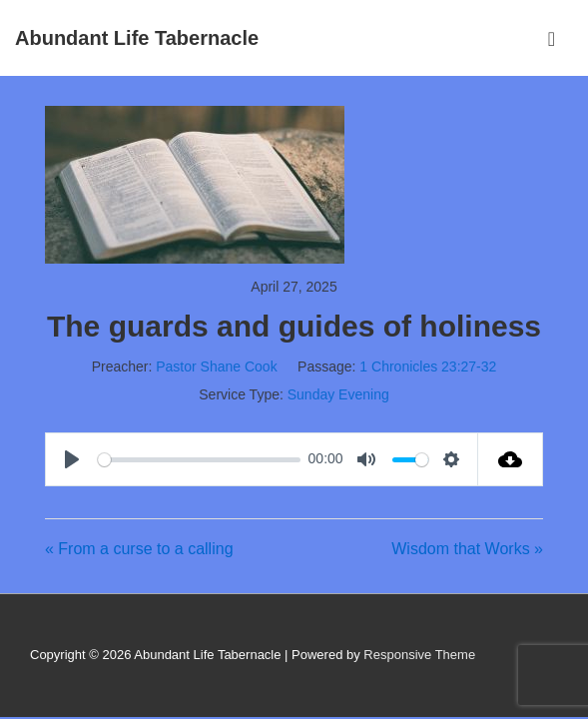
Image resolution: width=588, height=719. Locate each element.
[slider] (199, 460)
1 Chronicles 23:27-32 (428, 366)
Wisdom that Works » (467, 549)
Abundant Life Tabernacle (137, 38)
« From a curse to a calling (139, 549)
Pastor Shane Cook (216, 366)
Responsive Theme (419, 655)
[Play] (74, 459)
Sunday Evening (338, 394)
